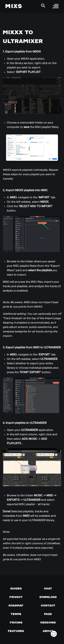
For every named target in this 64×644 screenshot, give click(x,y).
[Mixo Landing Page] (14, 6)
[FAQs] (48, 614)
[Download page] (48, 597)
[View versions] (48, 622)
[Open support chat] (54, 634)
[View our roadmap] (16, 605)
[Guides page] (16, 588)
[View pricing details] (16, 622)
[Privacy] (16, 597)
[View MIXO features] (16, 631)
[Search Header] (43, 6)
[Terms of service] (16, 614)
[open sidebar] (55, 6)
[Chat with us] (48, 588)
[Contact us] (48, 605)
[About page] (48, 631)
